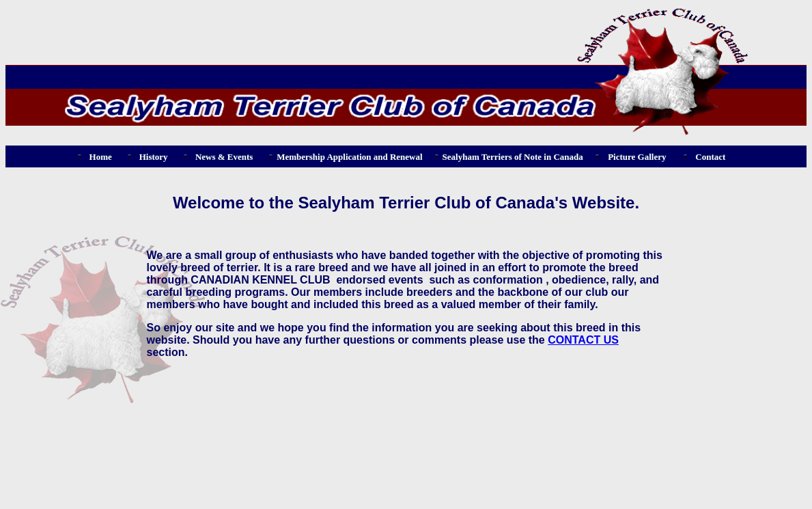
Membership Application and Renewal (349, 157)
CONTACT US (583, 340)
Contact (710, 157)
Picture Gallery (637, 157)
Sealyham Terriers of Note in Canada (513, 157)
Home (101, 157)
